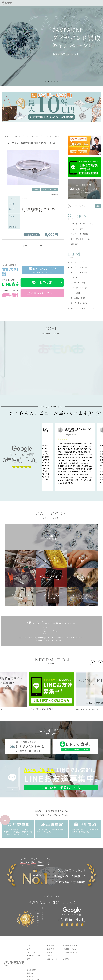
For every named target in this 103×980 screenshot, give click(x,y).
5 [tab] (58, 82)
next (40, 246)
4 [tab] (55, 82)
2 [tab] (48, 82)
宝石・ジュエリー (49, 189)
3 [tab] (51, 82)
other (36, 189)
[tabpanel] (51, 43)
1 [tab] (45, 82)
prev (25, 246)
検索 (98, 206)
